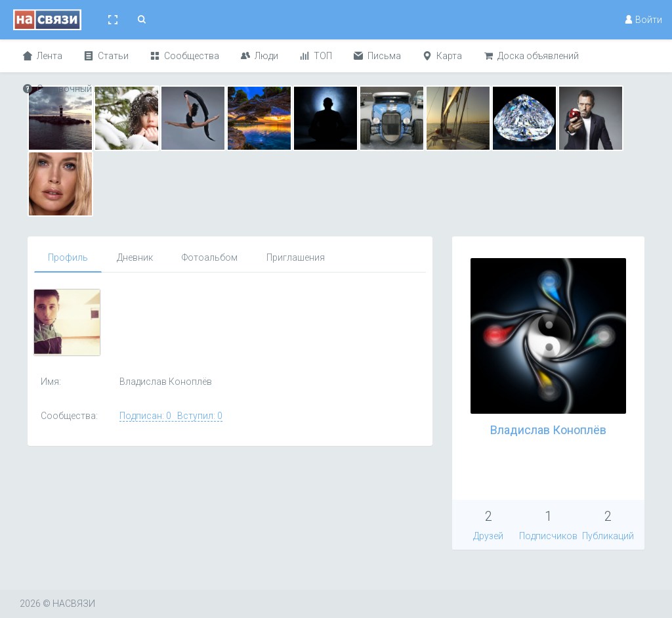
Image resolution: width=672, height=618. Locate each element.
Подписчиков (548, 536)
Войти (643, 20)
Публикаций (608, 536)
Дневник (135, 257)
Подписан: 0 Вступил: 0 (171, 416)
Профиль (68, 257)
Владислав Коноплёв (548, 430)
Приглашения (296, 257)
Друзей (488, 536)
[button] (113, 20)
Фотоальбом (210, 257)
